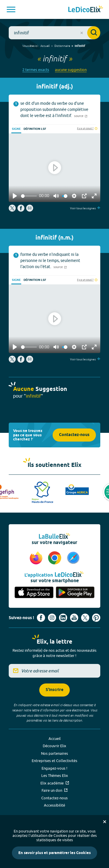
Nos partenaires (54, 753)
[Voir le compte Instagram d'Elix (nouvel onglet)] (52, 618)
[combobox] (54, 33)
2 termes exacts (36, 70)
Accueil (45, 46)
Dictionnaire (62, 46)
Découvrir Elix (54, 746)
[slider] (29, 196)
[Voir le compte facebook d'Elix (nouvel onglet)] (41, 618)
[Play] (15, 196)
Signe (16, 129)
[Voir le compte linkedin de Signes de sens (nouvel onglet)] (63, 618)
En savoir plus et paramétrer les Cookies (54, 853)
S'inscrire (54, 690)
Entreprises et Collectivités (54, 761)
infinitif (80, 46)
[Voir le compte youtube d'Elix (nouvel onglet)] (74, 618)
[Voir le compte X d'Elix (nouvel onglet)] (85, 618)
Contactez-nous (74, 435)
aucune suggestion (71, 70)
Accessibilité (54, 805)
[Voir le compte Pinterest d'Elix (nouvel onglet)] (96, 618)
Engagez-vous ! (54, 768)
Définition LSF (35, 129)
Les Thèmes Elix (55, 775)
